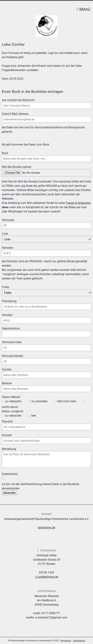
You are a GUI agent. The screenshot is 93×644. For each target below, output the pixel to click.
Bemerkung (9, 449)
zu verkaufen (13, 401)
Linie (8, 233)
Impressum (66, 641)
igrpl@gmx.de (46, 528)
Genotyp (7, 315)
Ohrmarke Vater (12, 342)
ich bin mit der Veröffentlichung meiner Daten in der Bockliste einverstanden (40, 486)
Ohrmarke (8, 220)
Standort (7, 421)
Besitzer (7, 383)
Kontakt (7, 435)
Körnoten (8, 248)
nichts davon (10, 407)
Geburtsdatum (11, 328)
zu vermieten (39, 401)
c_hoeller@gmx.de (47, 577)
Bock (8, 153)
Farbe (5, 287)
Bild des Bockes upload (16, 167)
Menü (83, 9)
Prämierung (9, 301)
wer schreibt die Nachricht (18, 100)
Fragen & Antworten (78, 203)
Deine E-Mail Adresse (15, 114)
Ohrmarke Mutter (12, 356)
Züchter (7, 369)
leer (34, 416)
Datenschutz (79, 641)
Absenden (9, 493)
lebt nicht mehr (67, 401)
